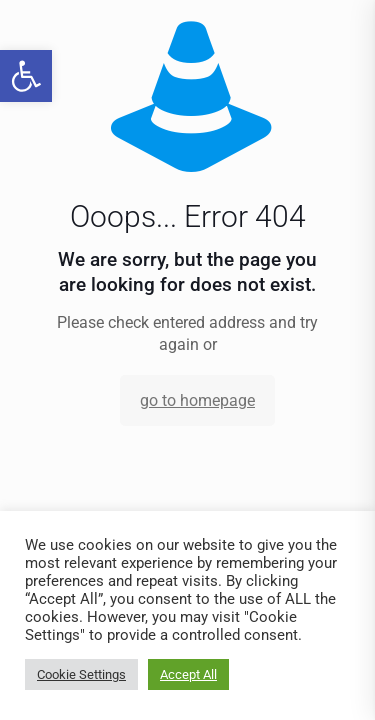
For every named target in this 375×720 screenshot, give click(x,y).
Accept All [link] (188, 674)
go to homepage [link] (197, 400)
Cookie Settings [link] (81, 674)
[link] (26, 76)
